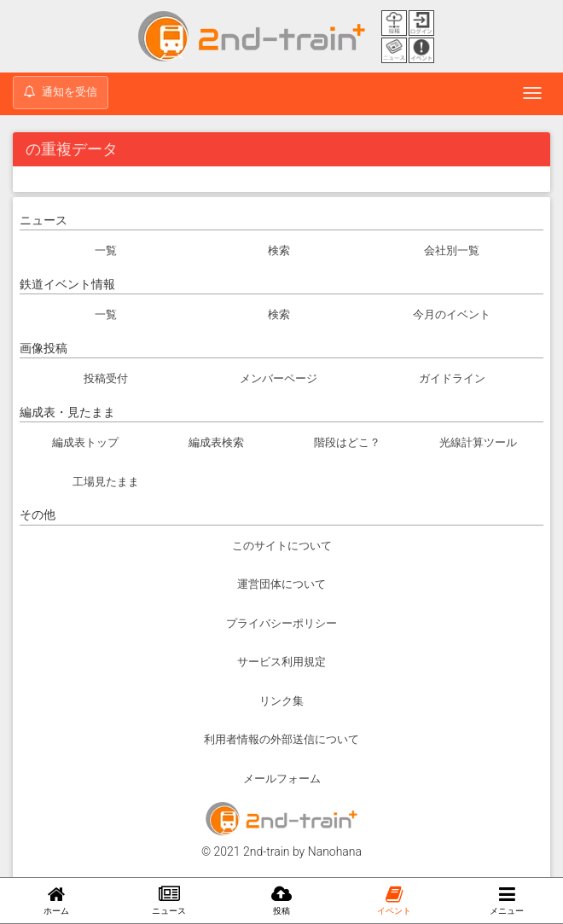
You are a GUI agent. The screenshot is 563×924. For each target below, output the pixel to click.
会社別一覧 (452, 250)
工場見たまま (106, 482)
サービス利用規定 (281, 662)
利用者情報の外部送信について (281, 739)
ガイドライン (452, 378)
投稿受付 (106, 378)
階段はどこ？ (347, 442)
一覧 (106, 250)
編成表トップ (85, 442)
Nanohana (335, 851)
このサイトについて (282, 546)
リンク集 (281, 701)
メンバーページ (279, 378)
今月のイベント (452, 314)
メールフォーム (282, 779)
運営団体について (281, 584)
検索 (279, 250)
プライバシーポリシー (281, 623)
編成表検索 (216, 442)
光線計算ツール (478, 442)
